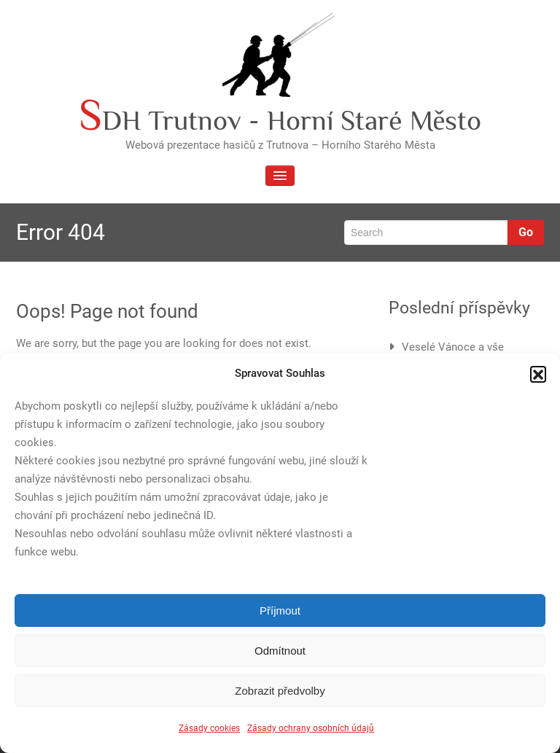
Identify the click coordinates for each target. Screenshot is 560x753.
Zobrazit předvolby (280, 691)
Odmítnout (280, 651)
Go (526, 232)
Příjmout (280, 610)
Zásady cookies (209, 728)
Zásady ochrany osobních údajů (311, 728)
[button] (538, 374)
